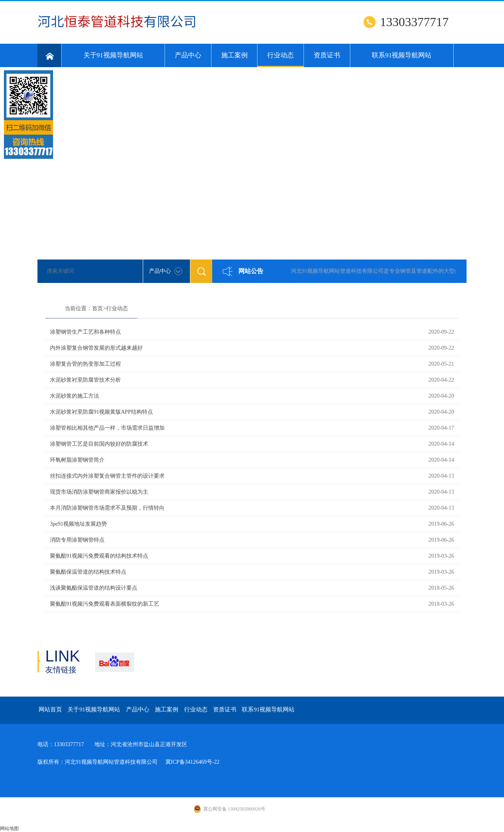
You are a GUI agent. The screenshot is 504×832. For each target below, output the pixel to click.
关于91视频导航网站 (113, 55)
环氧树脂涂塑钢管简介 (77, 460)
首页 (98, 308)
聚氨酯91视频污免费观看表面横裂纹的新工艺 (105, 604)
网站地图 (9, 828)
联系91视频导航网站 (402, 55)
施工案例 (234, 55)
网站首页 (50, 709)
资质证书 (327, 55)
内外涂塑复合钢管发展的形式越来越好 (96, 348)
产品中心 (188, 55)
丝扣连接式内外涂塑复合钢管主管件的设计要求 (107, 476)
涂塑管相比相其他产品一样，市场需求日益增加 (107, 428)
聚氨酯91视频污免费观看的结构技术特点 (99, 556)
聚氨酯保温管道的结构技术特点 (88, 572)
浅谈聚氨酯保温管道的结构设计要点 (94, 588)
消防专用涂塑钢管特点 (77, 540)
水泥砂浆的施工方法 (75, 396)
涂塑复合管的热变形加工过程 (85, 364)
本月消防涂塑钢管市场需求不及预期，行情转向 (107, 508)
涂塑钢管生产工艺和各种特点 (85, 332)
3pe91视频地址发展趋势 (78, 524)
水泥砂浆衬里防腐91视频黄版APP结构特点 (101, 412)
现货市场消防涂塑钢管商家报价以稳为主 (99, 492)
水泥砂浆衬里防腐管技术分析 (85, 380)
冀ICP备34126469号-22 (192, 762)
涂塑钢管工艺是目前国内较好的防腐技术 (99, 444)
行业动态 (280, 59)
